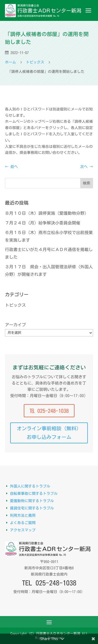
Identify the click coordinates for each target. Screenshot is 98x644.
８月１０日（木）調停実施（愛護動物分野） (47, 213)
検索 (87, 183)
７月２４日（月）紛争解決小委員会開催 (43, 223)
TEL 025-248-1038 (49, 583)
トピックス (15, 305)
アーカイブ (15, 325)
